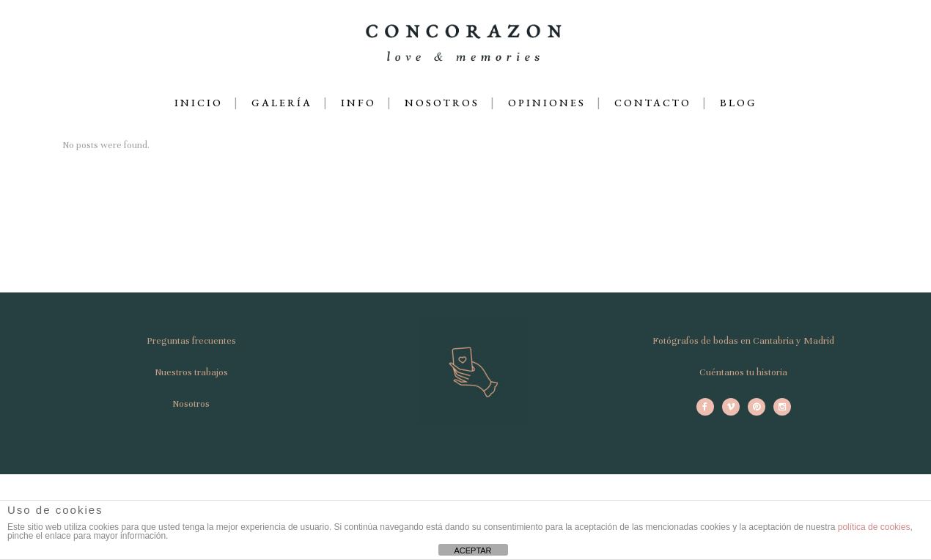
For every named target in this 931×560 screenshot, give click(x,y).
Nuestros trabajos (191, 372)
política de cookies (874, 527)
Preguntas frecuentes (191, 341)
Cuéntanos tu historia (743, 372)
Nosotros (191, 404)
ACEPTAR (472, 550)
